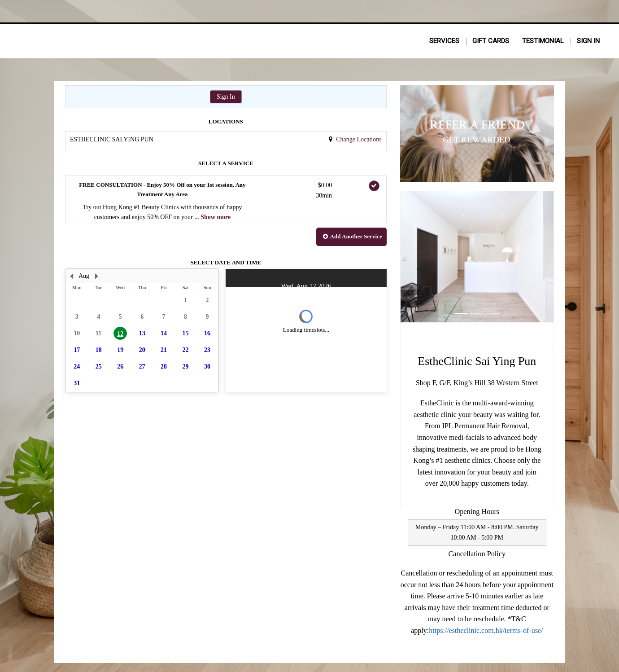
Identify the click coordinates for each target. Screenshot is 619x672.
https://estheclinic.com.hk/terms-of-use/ (486, 630)
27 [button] (142, 367)
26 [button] (120, 367)
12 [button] (120, 334)
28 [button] (164, 367)
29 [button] (186, 367)
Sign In (226, 97)
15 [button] (186, 333)
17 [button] (77, 350)
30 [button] (207, 367)
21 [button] (164, 350)
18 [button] (99, 350)
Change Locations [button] (358, 139)
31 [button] (77, 383)
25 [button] (99, 367)
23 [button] (207, 350)
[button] (351, 237)
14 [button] (164, 333)
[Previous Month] (71, 276)
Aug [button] (84, 276)
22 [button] (186, 350)
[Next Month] (96, 276)
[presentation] (142, 330)
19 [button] (120, 350)
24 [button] (77, 367)
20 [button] (142, 350)
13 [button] (142, 333)
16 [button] (207, 333)
